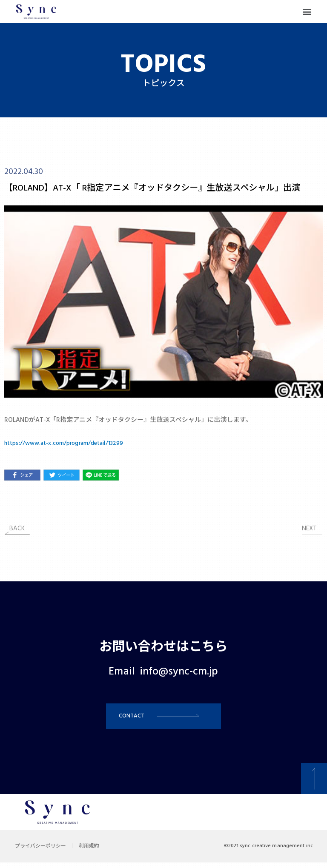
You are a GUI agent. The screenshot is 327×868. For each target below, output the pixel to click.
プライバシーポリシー (43, 852)
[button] (307, 12)
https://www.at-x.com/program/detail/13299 (70, 443)
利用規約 (95, 852)
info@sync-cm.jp (179, 672)
